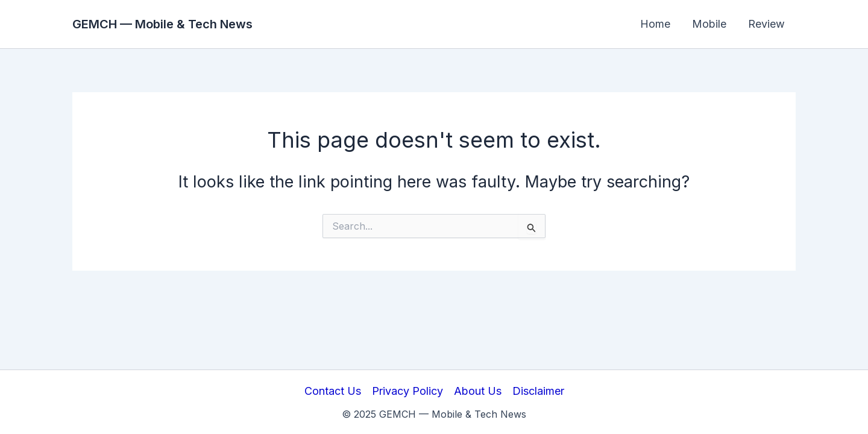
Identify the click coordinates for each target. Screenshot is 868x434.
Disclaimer (538, 391)
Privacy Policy (407, 391)
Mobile (709, 24)
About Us (478, 391)
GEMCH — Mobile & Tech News (162, 24)
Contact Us (333, 391)
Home (655, 24)
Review (766, 24)
